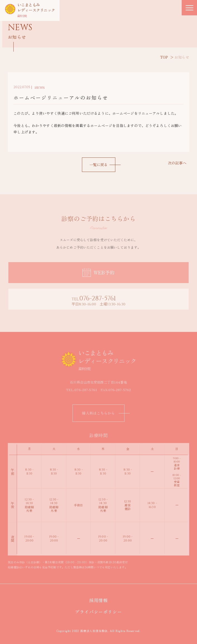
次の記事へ (177, 163)
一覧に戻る (99, 165)
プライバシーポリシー (101, 612)
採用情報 (101, 600)
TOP (164, 57)
